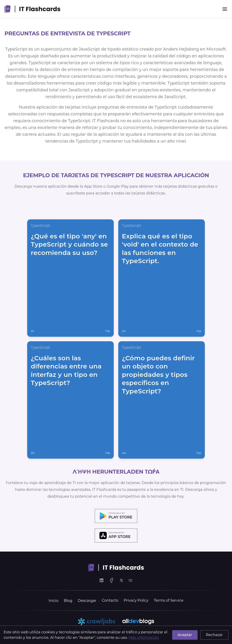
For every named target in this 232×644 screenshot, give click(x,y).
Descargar (87, 601)
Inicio (54, 601)
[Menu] (225, 9)
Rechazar (214, 635)
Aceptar (185, 635)
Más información (144, 638)
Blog (68, 601)
